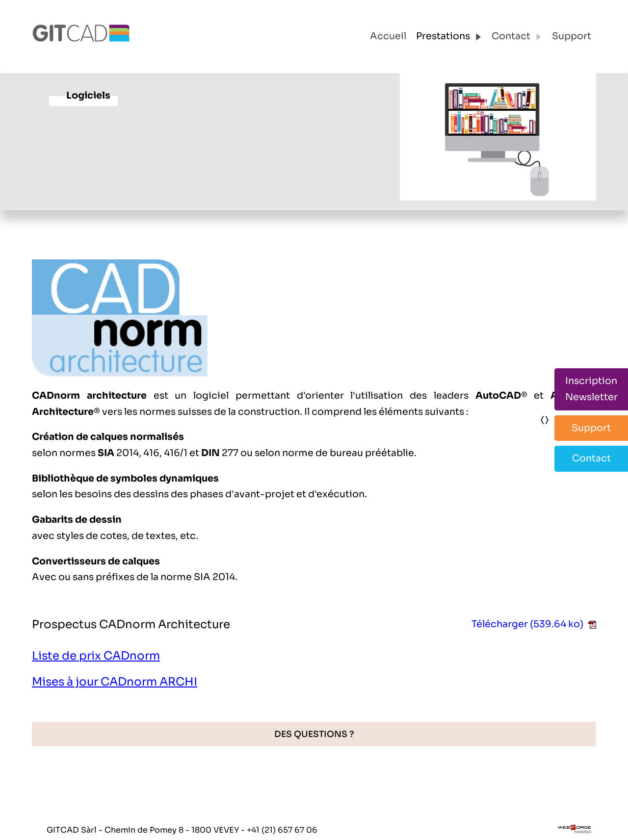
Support (572, 36)
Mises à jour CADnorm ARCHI (115, 682)
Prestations (449, 36)
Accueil (388, 36)
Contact (517, 36)
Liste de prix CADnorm (96, 656)
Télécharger (534, 624)
